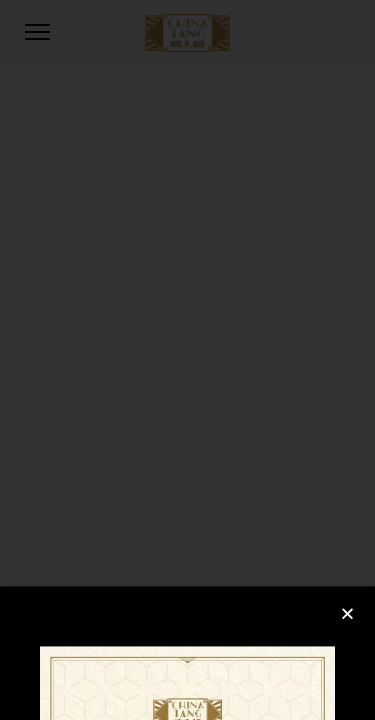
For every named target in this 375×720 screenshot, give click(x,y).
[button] (347, 659)
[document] (187, 360)
